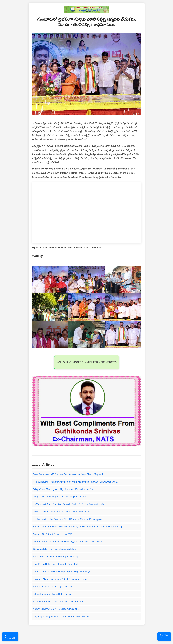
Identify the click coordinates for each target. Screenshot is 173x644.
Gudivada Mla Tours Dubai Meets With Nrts (55, 549)
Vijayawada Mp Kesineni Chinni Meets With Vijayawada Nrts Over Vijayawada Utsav (75, 482)
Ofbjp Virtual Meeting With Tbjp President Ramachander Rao (64, 489)
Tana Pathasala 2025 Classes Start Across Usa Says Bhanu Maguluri (68, 474)
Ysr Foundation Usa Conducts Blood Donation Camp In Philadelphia (67, 519)
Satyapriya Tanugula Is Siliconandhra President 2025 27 (61, 616)
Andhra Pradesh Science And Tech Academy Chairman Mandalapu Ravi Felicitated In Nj (77, 527)
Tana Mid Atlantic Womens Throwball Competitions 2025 (61, 512)
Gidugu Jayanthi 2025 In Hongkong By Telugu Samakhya (62, 572)
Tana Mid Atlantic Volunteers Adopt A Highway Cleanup (61, 579)
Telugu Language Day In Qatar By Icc (52, 594)
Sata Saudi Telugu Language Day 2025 (53, 587)
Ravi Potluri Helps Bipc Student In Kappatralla (56, 564)
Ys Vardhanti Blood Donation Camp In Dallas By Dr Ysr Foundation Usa (69, 504)
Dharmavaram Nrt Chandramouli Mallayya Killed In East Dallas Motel (68, 542)
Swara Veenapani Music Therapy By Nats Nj (55, 557)
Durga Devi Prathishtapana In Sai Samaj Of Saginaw (60, 497)
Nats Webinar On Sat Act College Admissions (56, 609)
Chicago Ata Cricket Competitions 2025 (53, 534)
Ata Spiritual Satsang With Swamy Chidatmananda (59, 602)
